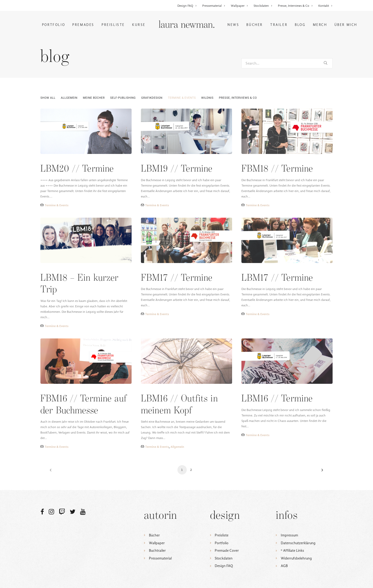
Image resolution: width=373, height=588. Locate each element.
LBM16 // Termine (277, 399)
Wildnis (207, 98)
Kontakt (325, 6)
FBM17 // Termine (177, 278)
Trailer (279, 25)
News (233, 25)
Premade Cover (227, 551)
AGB (284, 566)
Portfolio (53, 25)
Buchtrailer (157, 551)
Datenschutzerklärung (298, 543)
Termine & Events (182, 98)
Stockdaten (263, 6)
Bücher (255, 25)
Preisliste (113, 25)
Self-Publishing (123, 98)
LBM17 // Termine (277, 278)
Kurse (139, 25)
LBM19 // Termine (177, 169)
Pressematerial (214, 6)
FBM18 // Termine (277, 169)
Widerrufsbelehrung (296, 558)
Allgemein (69, 98)
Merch (320, 25)
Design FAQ (187, 6)
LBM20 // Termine (77, 169)
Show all (48, 98)
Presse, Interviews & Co (295, 6)
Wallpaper (239, 6)
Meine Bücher (94, 98)
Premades (83, 25)
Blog (300, 25)
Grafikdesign (152, 98)
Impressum (289, 535)
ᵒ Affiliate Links (292, 551)
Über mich (346, 25)
